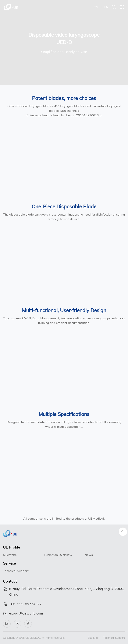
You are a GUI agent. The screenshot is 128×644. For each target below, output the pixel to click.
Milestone (10, 555)
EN (106, 7)
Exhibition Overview (58, 555)
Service (9, 563)
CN (96, 7)
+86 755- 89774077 (25, 604)
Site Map (93, 638)
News (89, 555)
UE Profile (12, 547)
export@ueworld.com (26, 613)
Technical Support (16, 571)
